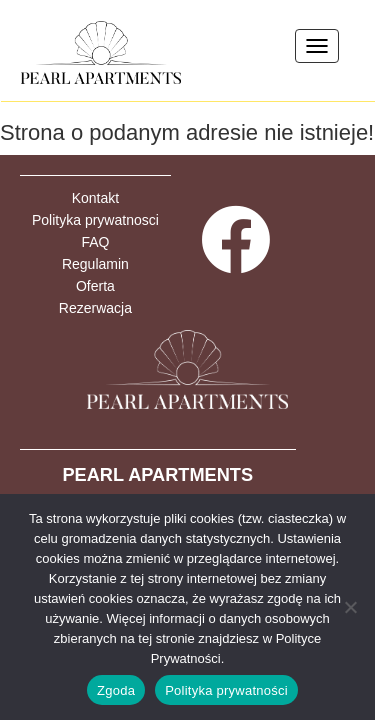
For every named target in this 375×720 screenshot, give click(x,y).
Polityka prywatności (226, 690)
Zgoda (116, 690)
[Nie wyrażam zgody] (350, 607)
